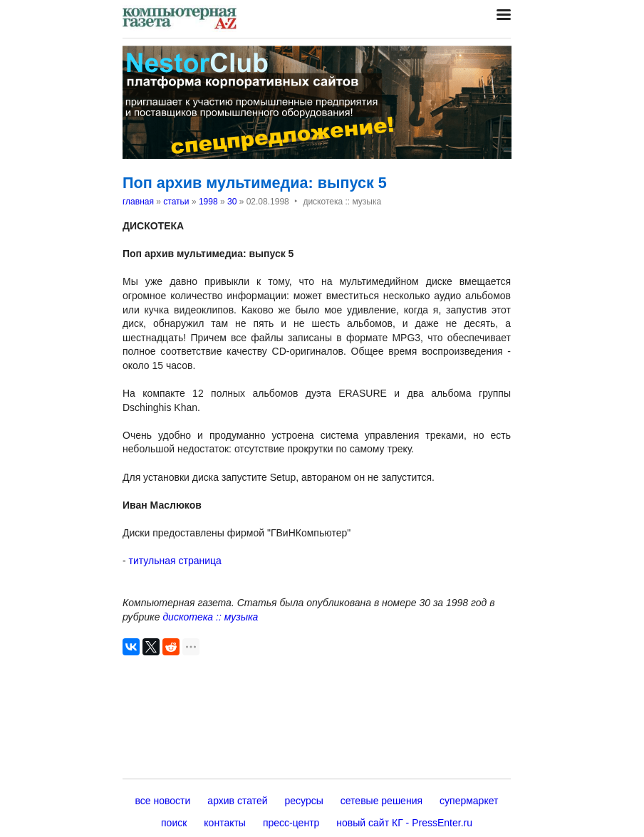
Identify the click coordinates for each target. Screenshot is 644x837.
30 (232, 202)
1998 (208, 202)
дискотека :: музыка (210, 617)
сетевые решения (381, 801)
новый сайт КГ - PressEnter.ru (404, 823)
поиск (174, 823)
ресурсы (304, 801)
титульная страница (175, 561)
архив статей (237, 801)
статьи (176, 202)
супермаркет (469, 801)
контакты (225, 823)
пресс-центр (291, 823)
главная (138, 202)
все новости (163, 801)
